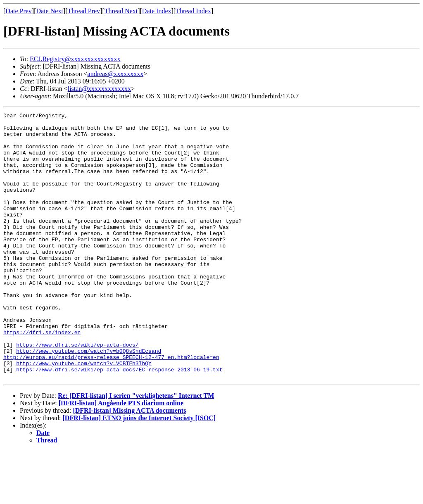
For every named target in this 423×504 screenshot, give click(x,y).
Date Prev (19, 11)
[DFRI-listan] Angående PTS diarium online (121, 456)
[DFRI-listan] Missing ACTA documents (129, 464)
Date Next (50, 11)
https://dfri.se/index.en (42, 377)
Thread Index (193, 11)
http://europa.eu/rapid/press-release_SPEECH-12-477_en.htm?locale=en (111, 407)
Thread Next (121, 11)
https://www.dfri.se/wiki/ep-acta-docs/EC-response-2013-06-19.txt (119, 421)
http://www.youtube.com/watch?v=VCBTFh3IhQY (84, 414)
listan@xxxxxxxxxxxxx (99, 89)
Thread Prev (84, 11)
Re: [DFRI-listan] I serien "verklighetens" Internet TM (136, 449)
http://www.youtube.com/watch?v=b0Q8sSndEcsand (89, 399)
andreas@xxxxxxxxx (116, 74)
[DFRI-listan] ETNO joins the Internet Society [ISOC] (139, 471)
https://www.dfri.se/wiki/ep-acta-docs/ (77, 392)
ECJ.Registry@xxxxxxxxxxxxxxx (75, 59)
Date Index (157, 11)
